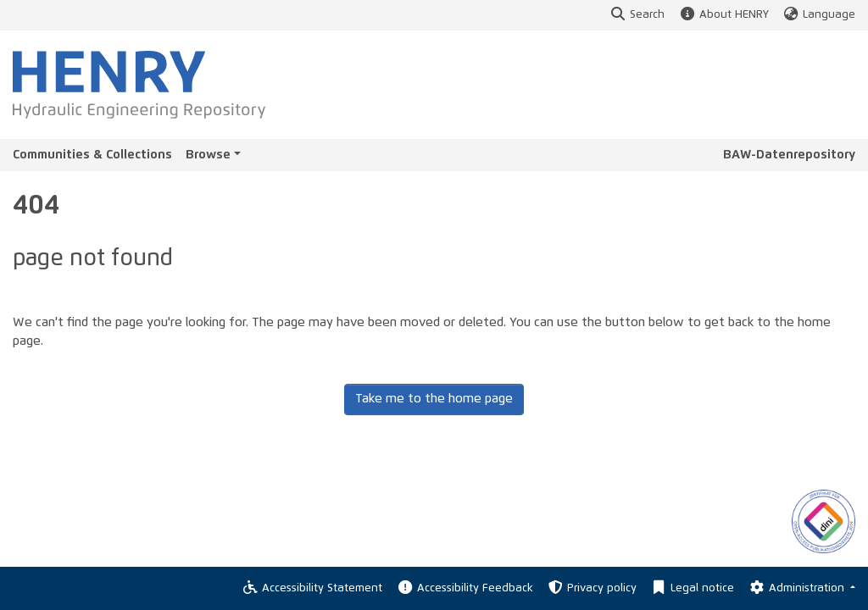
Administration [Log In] (797, 588)
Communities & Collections (92, 155)
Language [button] (819, 15)
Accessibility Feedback (464, 588)
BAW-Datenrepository (789, 155)
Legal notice (692, 588)
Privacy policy (592, 588)
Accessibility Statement (312, 588)
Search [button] (637, 15)
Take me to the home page (434, 399)
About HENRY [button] (723, 15)
